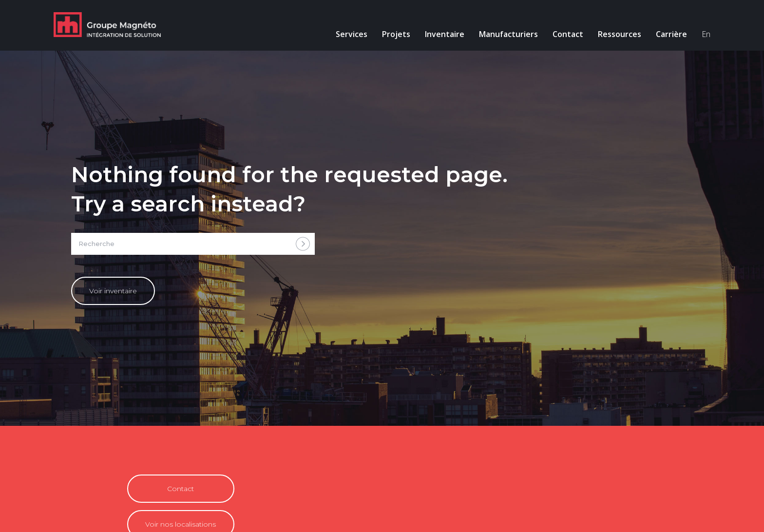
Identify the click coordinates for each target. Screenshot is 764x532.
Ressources (620, 34)
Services (352, 34)
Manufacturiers (508, 34)
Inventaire (445, 34)
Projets (396, 34)
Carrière (671, 34)
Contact (568, 34)
